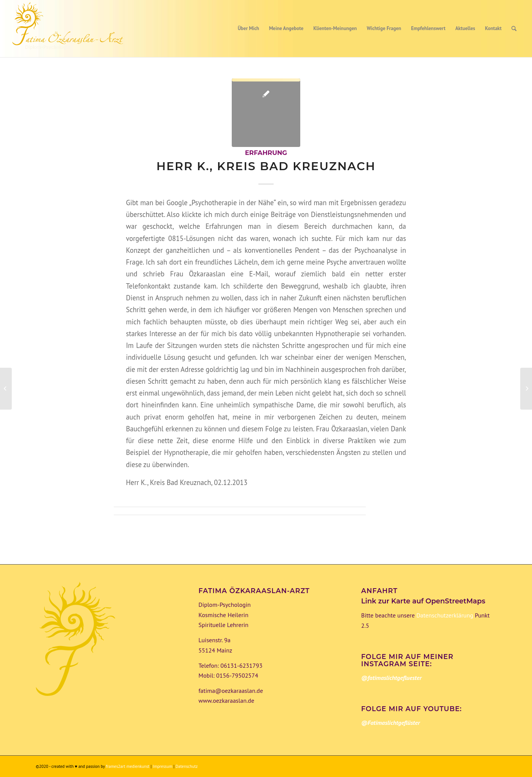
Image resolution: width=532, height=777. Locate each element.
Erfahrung (266, 153)
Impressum (163, 766)
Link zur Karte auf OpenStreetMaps (423, 601)
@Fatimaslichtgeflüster (390, 723)
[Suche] (514, 29)
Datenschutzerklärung (444, 615)
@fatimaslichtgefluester (391, 678)
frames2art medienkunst (128, 766)
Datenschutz (186, 766)
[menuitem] (248, 29)
